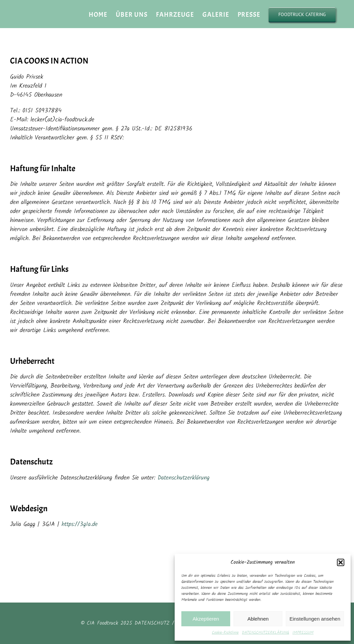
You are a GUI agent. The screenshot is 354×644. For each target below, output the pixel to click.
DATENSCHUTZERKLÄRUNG (265, 633)
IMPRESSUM (303, 633)
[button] (341, 562)
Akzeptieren (206, 619)
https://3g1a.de (80, 524)
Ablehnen (258, 619)
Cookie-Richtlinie (225, 633)
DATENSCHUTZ (152, 623)
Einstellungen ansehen (315, 619)
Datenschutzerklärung (184, 478)
